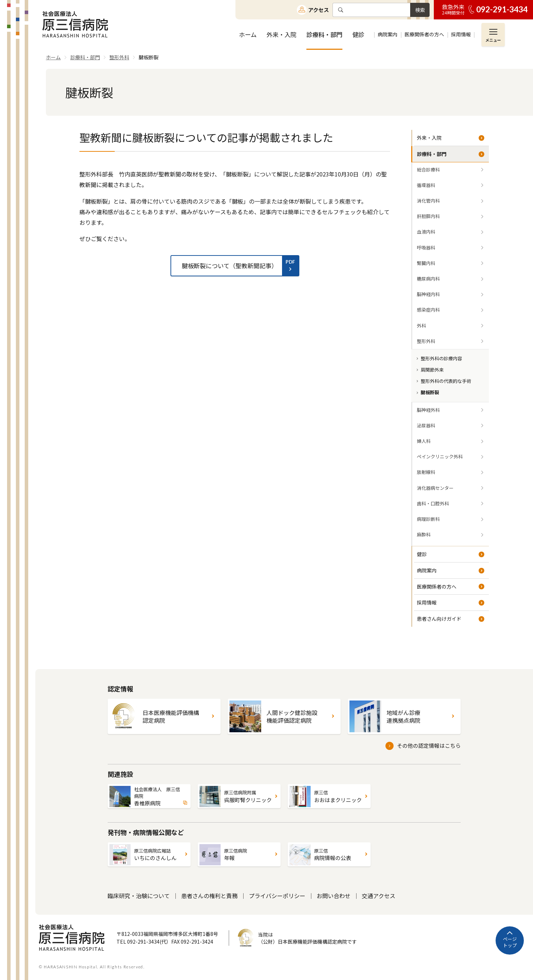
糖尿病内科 (428, 279)
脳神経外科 (428, 410)
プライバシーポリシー (277, 896)
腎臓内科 (426, 263)
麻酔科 (424, 534)
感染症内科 (428, 310)
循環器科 (426, 185)
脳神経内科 (428, 294)
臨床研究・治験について (139, 896)
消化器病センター (435, 488)
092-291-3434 (502, 9)
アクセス (319, 10)
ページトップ (510, 942)
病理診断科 (428, 519)
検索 (420, 10)
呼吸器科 (426, 248)
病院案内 (427, 570)
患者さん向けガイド (439, 619)
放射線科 (426, 472)
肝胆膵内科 (428, 216)
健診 (422, 554)
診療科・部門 (432, 154)
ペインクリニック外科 (440, 456)
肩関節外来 (432, 370)
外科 (421, 326)
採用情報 (427, 602)
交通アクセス (379, 896)
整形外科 (426, 341)
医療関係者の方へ (437, 587)
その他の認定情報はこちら (429, 745)
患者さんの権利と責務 (209, 896)
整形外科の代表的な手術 (446, 381)
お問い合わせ (334, 896)
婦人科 (424, 441)
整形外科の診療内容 (441, 358)
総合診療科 (428, 170)
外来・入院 (429, 138)
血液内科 (426, 232)
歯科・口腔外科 (433, 503)
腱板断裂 (430, 392)
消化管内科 (428, 201)
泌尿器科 (426, 425)
